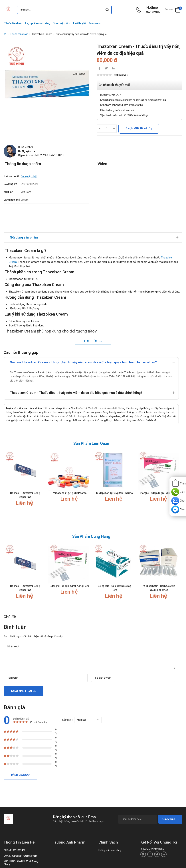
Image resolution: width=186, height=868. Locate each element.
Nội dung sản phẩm (24, 211)
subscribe (170, 793)
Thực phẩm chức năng (37, 23)
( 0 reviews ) (121, 75)
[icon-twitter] (106, 69)
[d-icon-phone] (139, 10)
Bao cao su (95, 23)
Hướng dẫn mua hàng (110, 824)
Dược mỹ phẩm (61, 23)
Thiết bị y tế (79, 23)
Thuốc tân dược (13, 23)
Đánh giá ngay (20, 749)
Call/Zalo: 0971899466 (152, 823)
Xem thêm (91, 315)
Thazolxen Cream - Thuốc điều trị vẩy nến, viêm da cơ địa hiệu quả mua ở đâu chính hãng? (76, 367)
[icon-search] (107, 10)
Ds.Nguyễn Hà (27, 151)
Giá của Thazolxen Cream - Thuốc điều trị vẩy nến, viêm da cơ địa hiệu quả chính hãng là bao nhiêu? (83, 336)
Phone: (8, 824)
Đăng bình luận (21, 665)
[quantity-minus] (99, 129)
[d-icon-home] (5, 34)
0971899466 (153, 12)
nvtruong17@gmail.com (24, 830)
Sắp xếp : (67, 694)
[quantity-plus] (114, 129)
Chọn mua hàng (137, 129)
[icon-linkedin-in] (113, 69)
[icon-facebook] (99, 69)
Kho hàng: (10, 835)
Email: (7, 830)
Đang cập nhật (29, 176)
